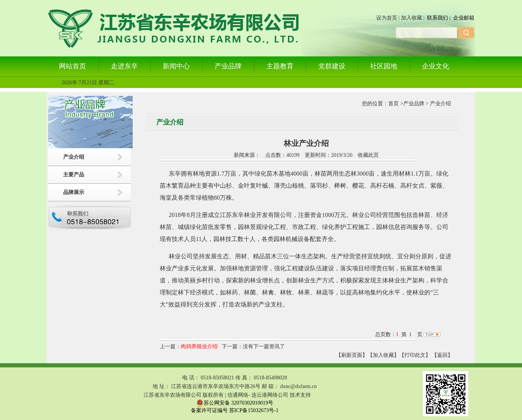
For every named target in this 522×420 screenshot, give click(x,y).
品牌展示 (74, 192)
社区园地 (384, 66)
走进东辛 (124, 66)
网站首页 (73, 66)
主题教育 (280, 66)
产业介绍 (74, 157)
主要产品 (74, 175)
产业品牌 (228, 66)
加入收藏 (412, 18)
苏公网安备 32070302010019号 (235, 403)
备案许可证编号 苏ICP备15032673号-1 (235, 410)
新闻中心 (176, 66)
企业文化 (436, 66)
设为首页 (387, 18)
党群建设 (332, 66)
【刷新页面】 (352, 355)
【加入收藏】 (383, 355)
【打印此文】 (415, 355)
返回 (442, 355)
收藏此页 (368, 155)
